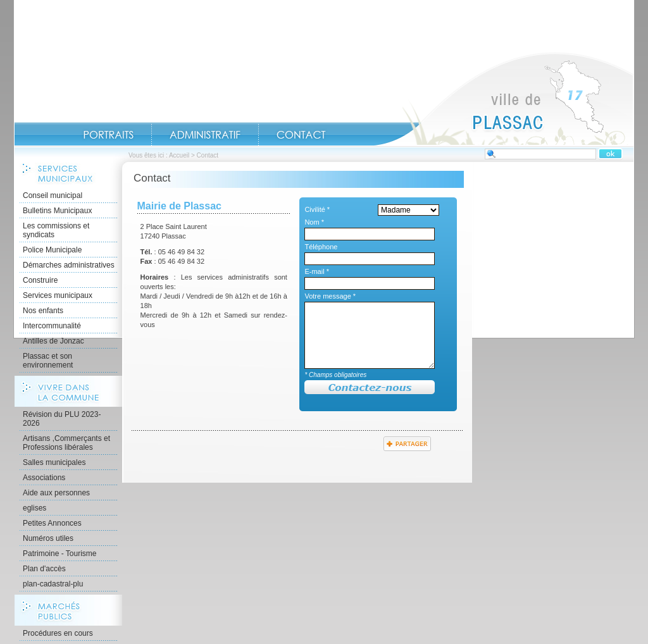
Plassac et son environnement (48, 361)
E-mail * (317, 271)
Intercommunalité (52, 326)
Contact (301, 135)
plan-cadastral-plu (53, 584)
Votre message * (330, 296)
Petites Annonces (52, 523)
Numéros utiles (48, 538)
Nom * (314, 222)
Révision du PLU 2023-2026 (62, 419)
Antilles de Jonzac (53, 341)
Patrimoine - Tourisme (59, 554)
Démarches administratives (69, 265)
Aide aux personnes (56, 493)
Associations (44, 478)
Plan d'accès (44, 569)
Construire (40, 280)
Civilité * (317, 209)
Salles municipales (54, 462)
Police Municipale (52, 250)
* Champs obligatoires (335, 375)
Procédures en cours (58, 633)
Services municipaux (58, 295)
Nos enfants (43, 311)
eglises (34, 508)
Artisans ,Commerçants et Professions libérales (66, 443)
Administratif (205, 135)
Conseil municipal (53, 195)
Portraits (108, 135)
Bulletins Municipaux (57, 211)
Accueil (504, 99)
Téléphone (321, 247)
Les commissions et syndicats (56, 230)
